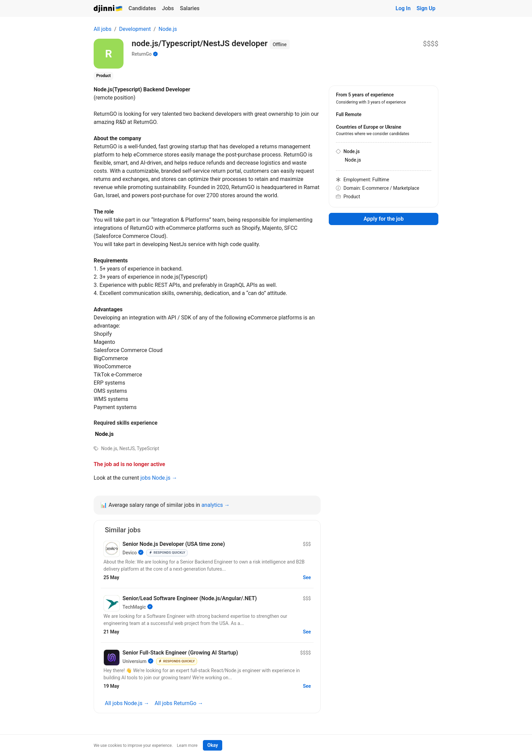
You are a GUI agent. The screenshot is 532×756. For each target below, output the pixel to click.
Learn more (187, 745)
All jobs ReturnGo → (179, 703)
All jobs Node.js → (127, 703)
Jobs (168, 8)
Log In (403, 8)
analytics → (216, 505)
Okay (213, 745)
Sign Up (426, 8)
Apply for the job (384, 219)
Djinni (108, 9)
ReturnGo (142, 54)
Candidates (142, 8)
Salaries (190, 8)
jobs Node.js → (159, 478)
